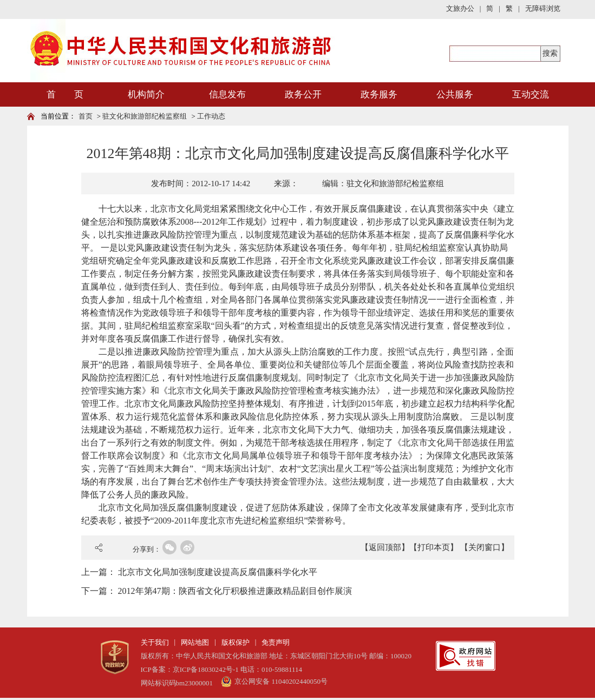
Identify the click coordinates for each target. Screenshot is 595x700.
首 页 (65, 94)
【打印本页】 (434, 547)
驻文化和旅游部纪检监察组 (145, 116)
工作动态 (211, 116)
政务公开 (303, 94)
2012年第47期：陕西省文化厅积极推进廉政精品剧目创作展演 (235, 591)
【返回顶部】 (385, 547)
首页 (86, 116)
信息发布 (227, 94)
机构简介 (146, 94)
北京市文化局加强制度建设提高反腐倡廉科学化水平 (218, 572)
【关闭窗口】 (485, 547)
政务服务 (379, 94)
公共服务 (455, 94)
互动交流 (531, 94)
